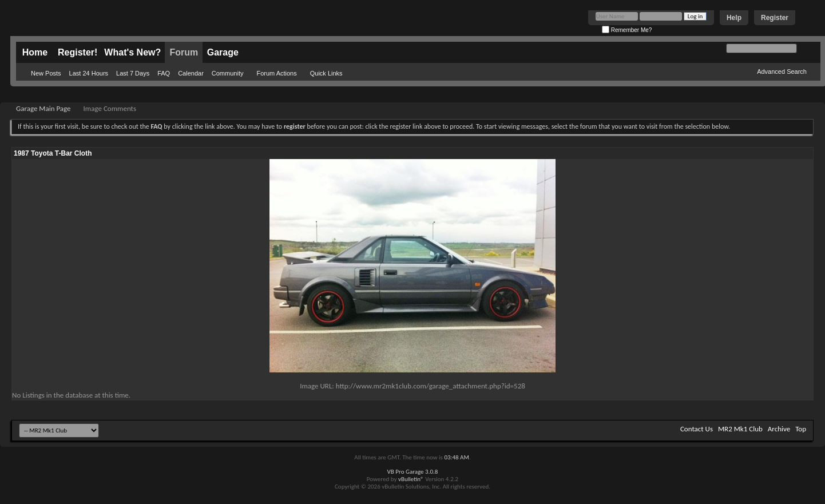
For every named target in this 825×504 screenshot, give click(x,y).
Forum (184, 52)
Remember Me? (627, 30)
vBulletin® (411, 479)
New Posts (46, 73)
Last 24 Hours (89, 73)
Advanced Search (782, 72)
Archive (779, 429)
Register (775, 18)
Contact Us (697, 429)
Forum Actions (276, 73)
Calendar (191, 73)
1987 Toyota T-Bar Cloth (53, 153)
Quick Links (326, 73)
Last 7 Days (133, 73)
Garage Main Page (43, 108)
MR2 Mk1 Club (740, 429)
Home (35, 52)
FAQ (164, 73)
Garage (223, 52)
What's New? (132, 52)
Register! (78, 52)
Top (801, 429)
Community (228, 73)
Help (734, 18)
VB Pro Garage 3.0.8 (413, 472)
